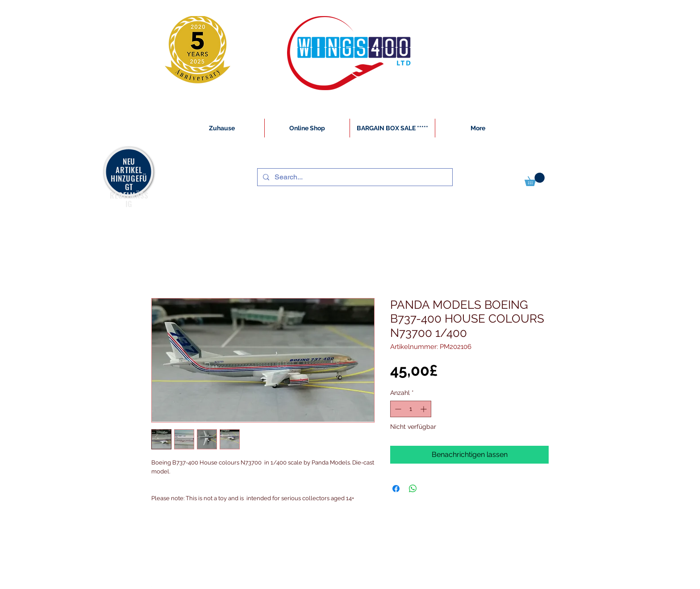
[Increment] (424, 409)
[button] (535, 179)
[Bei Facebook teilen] (396, 489)
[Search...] (354, 177)
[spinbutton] (411, 409)
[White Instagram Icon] (152, 584)
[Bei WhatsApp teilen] (413, 489)
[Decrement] (397, 409)
